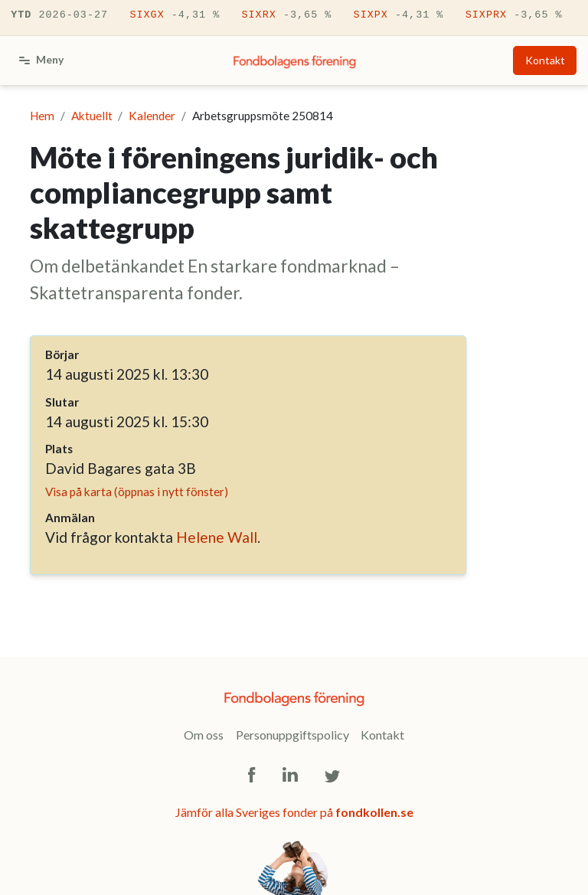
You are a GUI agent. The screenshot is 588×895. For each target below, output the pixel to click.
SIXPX (399, 15)
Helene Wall (217, 537)
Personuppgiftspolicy (292, 735)
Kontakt (545, 60)
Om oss (204, 735)
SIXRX (286, 15)
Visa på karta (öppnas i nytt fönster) (137, 492)
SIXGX (175, 15)
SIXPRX (514, 15)
